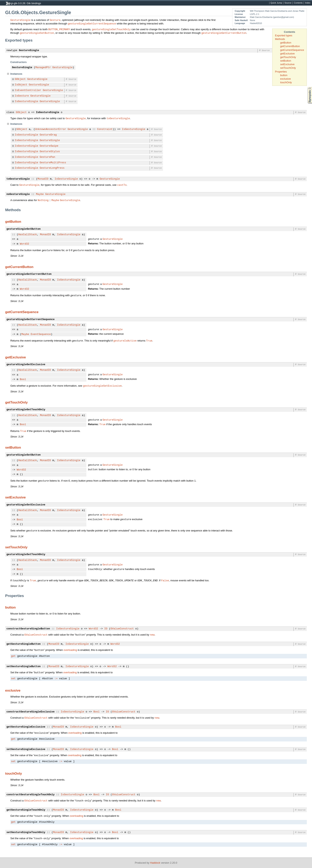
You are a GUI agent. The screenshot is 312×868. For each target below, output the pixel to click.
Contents (298, 3)
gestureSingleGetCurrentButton (224, 33)
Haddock (155, 863)
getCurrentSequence (292, 50)
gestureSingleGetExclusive (26, 365)
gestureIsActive (125, 341)
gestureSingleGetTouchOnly (26, 410)
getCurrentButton (290, 46)
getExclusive (287, 54)
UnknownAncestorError (51, 129)
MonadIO (43, 179)
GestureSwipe (49, 146)
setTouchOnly (288, 68)
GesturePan (47, 157)
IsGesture (22, 96)
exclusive (285, 79)
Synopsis (307, 87)
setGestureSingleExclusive (26, 749)
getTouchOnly (288, 57)
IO (106, 629)
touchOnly (286, 82)
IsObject (21, 85)
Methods (280, 39)
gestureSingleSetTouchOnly (111, 29)
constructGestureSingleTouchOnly (31, 795)
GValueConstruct (122, 629)
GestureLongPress (52, 168)
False (165, 580)
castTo (122, 185)
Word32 (25, 244)
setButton (286, 61)
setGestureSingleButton (24, 667)
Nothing (43, 200)
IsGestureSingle (27, 102)
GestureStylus (50, 152)
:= (56, 679)
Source (288, 3)
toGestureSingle (118, 118)
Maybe (40, 194)
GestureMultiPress (53, 163)
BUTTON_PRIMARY (59, 29)
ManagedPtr (43, 68)
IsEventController (28, 90)
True (149, 341)
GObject (20, 79)
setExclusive (287, 64)
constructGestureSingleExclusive (31, 712)
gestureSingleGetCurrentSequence (92, 23)
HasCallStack (28, 235)
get (13, 656)
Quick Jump (276, 3)
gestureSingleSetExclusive (102, 386)
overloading (70, 650)
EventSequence (41, 334)
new (152, 635)
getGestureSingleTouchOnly (26, 810)
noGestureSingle (18, 194)
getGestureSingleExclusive (26, 727)
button (284, 75)
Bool (23, 379)
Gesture (55, 20)
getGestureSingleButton (24, 644)
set (13, 679)
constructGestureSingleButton (28, 629)
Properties (281, 72)
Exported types (284, 35)
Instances (16, 74)
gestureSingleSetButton (37, 33)
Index (308, 3)
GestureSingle (20, 20)
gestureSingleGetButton (24, 229)
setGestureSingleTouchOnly (26, 832)
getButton (286, 43)
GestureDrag (48, 135)
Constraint (105, 129)
